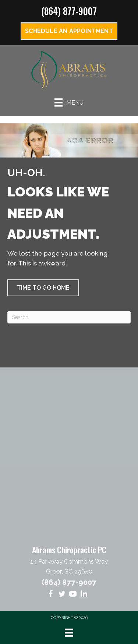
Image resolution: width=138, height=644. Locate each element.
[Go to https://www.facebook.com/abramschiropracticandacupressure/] (51, 595)
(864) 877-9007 (69, 11)
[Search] (69, 317)
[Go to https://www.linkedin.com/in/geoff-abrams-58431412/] (84, 595)
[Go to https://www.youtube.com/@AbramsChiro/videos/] (73, 595)
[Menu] (69, 102)
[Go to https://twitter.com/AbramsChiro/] (62, 595)
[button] (43, 288)
